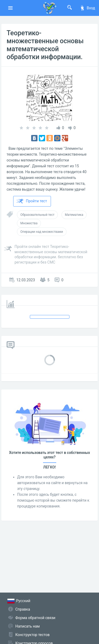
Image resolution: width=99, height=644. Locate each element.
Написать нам (27, 626)
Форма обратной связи (35, 618)
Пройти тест (32, 201)
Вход (87, 8)
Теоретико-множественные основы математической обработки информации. (45, 45)
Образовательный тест (37, 215)
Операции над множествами (42, 232)
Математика (74, 215)
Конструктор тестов (32, 635)
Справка (23, 609)
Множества (29, 223)
